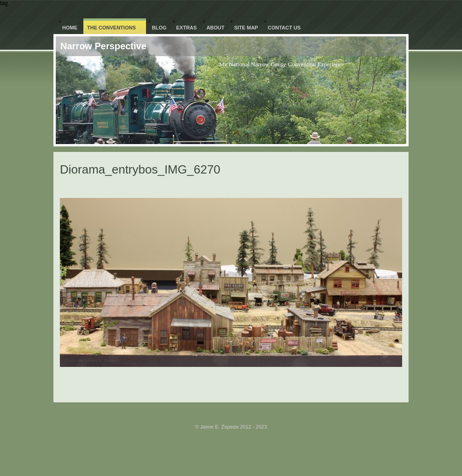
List (237, 186)
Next (270, 186)
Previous (198, 186)
